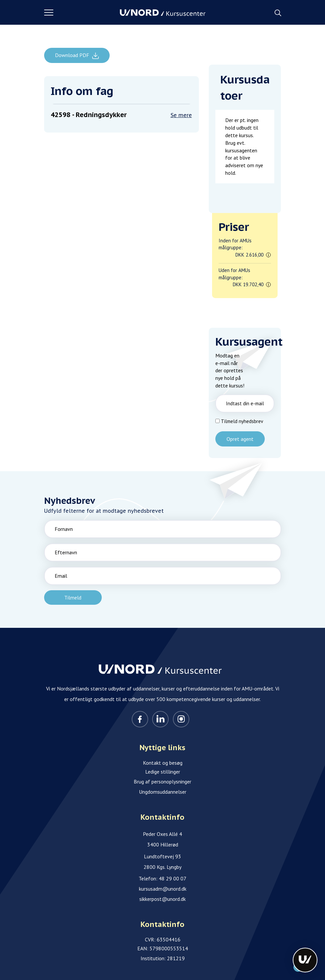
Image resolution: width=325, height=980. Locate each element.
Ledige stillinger (163, 772)
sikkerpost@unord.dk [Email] (162, 899)
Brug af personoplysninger (162, 781)
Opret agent (240, 439)
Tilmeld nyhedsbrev (242, 421)
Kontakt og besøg (163, 763)
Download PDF (73, 55)
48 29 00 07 (173, 878)
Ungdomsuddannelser (163, 792)
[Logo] (163, 13)
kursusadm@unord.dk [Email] (163, 889)
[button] (82, 13)
